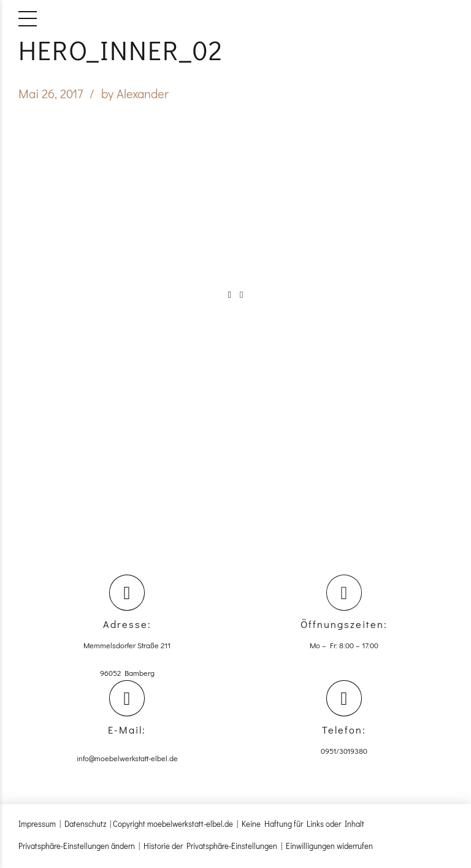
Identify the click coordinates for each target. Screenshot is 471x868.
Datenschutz (85, 826)
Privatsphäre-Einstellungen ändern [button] (77, 848)
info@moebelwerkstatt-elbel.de (127, 761)
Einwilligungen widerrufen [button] (329, 848)
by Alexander (135, 93)
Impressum (37, 826)
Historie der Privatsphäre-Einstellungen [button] (210, 848)
